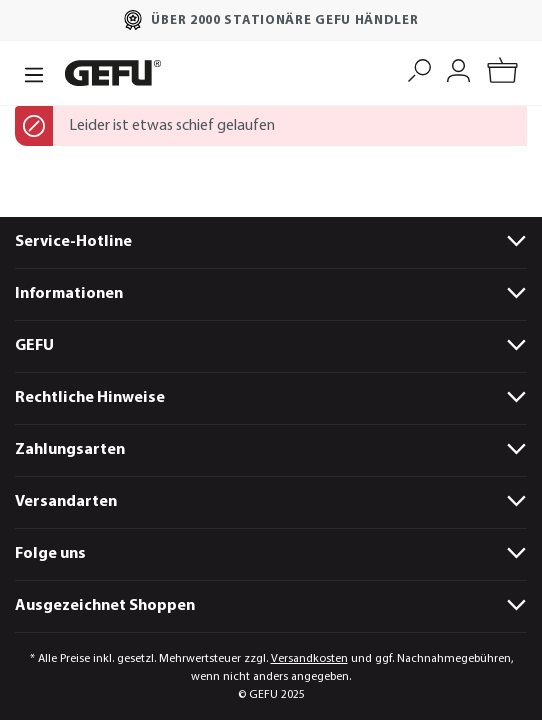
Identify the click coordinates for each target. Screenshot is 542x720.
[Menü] (34, 73)
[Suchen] (419, 68)
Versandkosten (309, 659)
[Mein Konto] (458, 68)
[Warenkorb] (502, 73)
